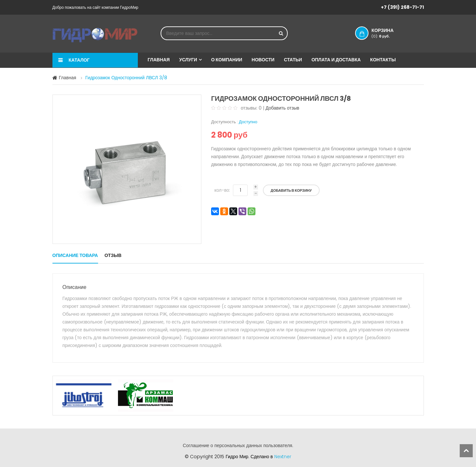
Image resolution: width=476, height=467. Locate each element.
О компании (227, 60)
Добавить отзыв (282, 108)
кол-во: (222, 190)
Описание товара (75, 255)
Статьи (293, 60)
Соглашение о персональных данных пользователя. (238, 445)
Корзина (389, 33)
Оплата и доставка (336, 60)
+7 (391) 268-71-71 (402, 7)
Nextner (283, 457)
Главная (159, 60)
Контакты (383, 60)
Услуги (188, 60)
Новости (263, 60)
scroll (466, 451)
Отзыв (113, 255)
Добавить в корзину (291, 190)
